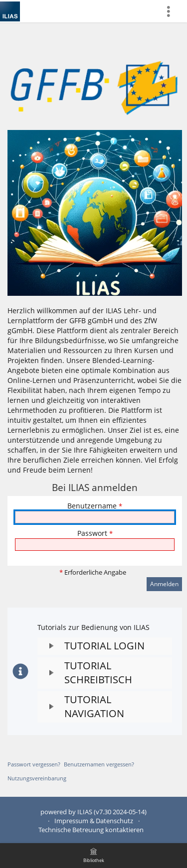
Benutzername (95, 506)
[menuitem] (173, 11)
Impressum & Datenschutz (94, 821)
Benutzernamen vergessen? (99, 764)
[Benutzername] (95, 517)
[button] (105, 646)
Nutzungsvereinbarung (37, 778)
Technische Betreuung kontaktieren (91, 830)
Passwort (95, 533)
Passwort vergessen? (34, 764)
